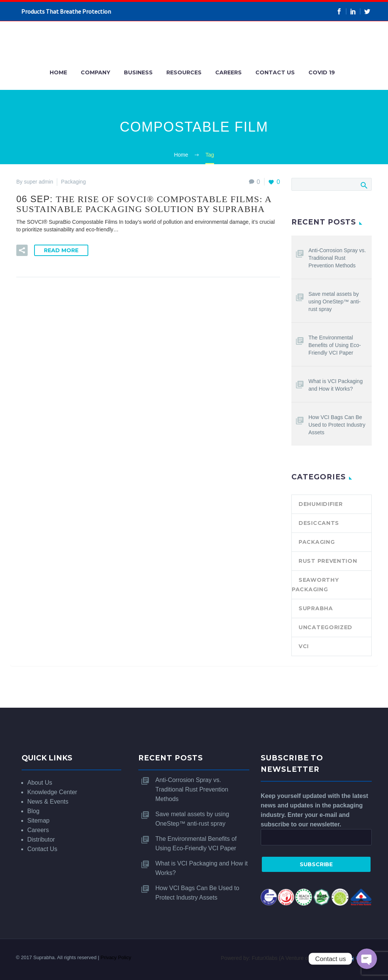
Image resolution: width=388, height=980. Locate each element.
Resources (184, 72)
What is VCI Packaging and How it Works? (336, 385)
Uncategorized (325, 627)
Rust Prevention (328, 561)
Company (95, 72)
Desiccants (319, 523)
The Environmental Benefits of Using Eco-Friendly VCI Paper (335, 345)
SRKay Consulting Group (341, 958)
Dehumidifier (321, 504)
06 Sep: (144, 204)
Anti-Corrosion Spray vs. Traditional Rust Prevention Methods (337, 258)
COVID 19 (322, 72)
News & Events (48, 802)
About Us (40, 783)
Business (138, 72)
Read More (61, 250)
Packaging (317, 542)
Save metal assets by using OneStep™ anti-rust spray (335, 302)
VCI (304, 646)
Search (364, 185)
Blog (33, 811)
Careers (228, 72)
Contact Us (275, 72)
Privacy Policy (116, 957)
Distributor (41, 839)
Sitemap (38, 821)
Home (58, 72)
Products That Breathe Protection (66, 11)
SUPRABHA (316, 608)
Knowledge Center (52, 792)
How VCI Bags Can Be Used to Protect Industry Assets (337, 425)
